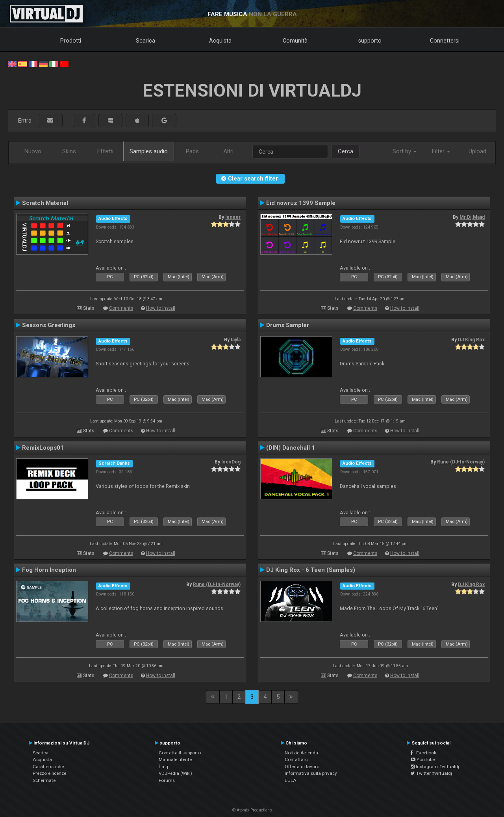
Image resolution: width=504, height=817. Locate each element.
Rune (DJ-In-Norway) (461, 462)
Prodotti (71, 41)
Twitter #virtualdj (431, 773)
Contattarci (297, 759)
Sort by (405, 151)
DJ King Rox (471, 340)
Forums (167, 780)
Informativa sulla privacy (311, 773)
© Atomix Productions (252, 810)
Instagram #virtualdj (435, 767)
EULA (291, 780)
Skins (69, 151)
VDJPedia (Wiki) (175, 773)
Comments (121, 308)
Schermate (44, 780)
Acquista (220, 41)
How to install (161, 308)
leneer (233, 217)
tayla (236, 340)
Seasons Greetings (49, 325)
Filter (441, 151)
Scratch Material (45, 203)
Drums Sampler (288, 325)
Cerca (346, 151)
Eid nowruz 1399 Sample (301, 203)
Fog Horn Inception (49, 570)
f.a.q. (164, 767)
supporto (370, 41)
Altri (228, 151)
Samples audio (149, 151)
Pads (192, 151)
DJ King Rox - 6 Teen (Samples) (311, 570)
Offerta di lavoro (302, 767)
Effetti (105, 151)
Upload (477, 151)
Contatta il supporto (180, 753)
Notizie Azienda (301, 753)
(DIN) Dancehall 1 (291, 448)
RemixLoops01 (43, 448)
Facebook (423, 753)
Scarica (145, 41)
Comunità (295, 41)
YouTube (423, 759)
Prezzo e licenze (49, 773)
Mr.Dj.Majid (472, 217)
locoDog (231, 462)
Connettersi (445, 41)
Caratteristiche (48, 767)
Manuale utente (175, 759)
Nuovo (33, 151)
